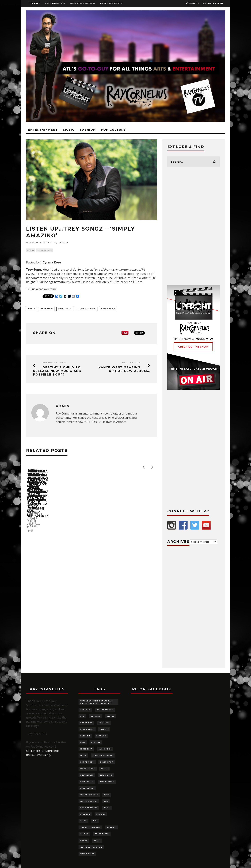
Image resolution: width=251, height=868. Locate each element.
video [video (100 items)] (97, 840)
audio (32, 309)
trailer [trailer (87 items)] (111, 827)
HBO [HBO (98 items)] (83, 742)
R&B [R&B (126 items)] (106, 801)
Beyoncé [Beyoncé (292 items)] (96, 716)
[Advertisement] (193, 226)
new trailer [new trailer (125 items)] (107, 782)
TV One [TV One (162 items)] (84, 834)
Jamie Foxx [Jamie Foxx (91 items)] (105, 749)
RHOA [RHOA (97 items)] (107, 808)
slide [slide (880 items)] (83, 821)
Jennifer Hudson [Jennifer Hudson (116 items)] (103, 755)
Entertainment (43, 130)
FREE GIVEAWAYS (111, 3)
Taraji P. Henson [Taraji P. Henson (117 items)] (90, 827)
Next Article (131, 363)
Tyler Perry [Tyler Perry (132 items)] (102, 834)
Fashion (88, 130)
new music (65, 309)
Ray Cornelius (55, 3)
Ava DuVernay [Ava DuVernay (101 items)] (105, 710)
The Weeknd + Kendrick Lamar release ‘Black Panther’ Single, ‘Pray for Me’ (123, 516)
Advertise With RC (83, 3)
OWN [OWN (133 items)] (107, 795)
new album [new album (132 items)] (87, 775)
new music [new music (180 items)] (106, 775)
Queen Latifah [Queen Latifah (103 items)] (89, 801)
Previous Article (55, 363)
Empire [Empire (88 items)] (104, 729)
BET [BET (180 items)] (82, 716)
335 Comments (44, 250)
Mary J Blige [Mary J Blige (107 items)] (88, 769)
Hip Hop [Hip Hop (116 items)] (96, 742)
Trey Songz (108, 309)
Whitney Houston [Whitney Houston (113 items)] (91, 847)
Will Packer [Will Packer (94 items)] (87, 853)
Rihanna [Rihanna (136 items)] (85, 814)
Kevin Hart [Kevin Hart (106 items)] (107, 762)
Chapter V (47, 309)
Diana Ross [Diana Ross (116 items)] (87, 729)
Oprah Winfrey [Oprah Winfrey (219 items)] (89, 795)
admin (32, 243)
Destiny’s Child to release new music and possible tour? (57, 371)
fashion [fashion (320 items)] (85, 736)
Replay (31, 250)
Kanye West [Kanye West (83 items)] (87, 762)
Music (69, 130)
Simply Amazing (86, 309)
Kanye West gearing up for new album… (124, 369)
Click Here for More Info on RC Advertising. (42, 753)
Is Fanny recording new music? (58, 512)
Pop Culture (113, 130)
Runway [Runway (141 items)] (101, 814)
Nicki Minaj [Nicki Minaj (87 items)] (87, 788)
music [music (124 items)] (105, 769)
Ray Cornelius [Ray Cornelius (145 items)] (89, 808)
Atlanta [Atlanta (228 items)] (85, 710)
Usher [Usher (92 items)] (84, 840)
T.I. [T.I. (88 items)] (95, 821)
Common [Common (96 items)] (104, 723)
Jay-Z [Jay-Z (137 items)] (83, 755)
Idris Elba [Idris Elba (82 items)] (86, 749)
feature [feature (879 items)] (101, 736)
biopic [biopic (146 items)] (111, 716)
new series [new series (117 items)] (87, 782)
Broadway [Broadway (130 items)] (86, 723)
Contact (34, 3)
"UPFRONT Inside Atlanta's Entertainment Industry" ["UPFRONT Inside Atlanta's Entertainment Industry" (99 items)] (97, 702)
